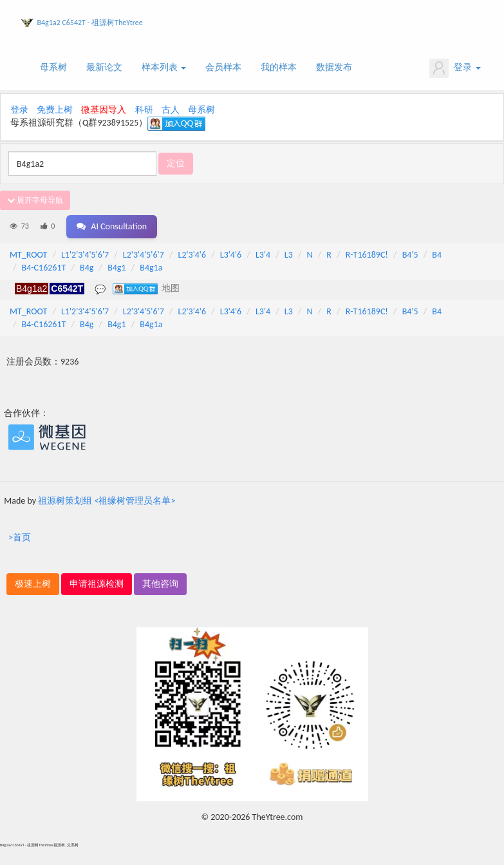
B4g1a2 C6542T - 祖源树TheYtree (90, 23)
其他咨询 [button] (160, 584)
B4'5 (410, 255)
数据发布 (334, 67)
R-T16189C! (367, 255)
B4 (437, 255)
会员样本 (223, 67)
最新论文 (104, 67)
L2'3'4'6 (192, 255)
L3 (289, 255)
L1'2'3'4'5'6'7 (85, 255)
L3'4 (263, 255)
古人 (171, 110)
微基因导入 (104, 110)
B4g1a (151, 268)
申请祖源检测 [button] (97, 584)
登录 (455, 68)
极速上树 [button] (33, 584)
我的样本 (279, 67)
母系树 (53, 67)
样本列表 (164, 67)
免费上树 (55, 110)
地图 (171, 288)
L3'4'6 (231, 255)
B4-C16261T (44, 268)
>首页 (20, 537)
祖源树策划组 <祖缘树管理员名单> (107, 501)
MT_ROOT (28, 255)
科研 (144, 110)
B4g (87, 268)
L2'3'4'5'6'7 (144, 255)
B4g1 (117, 268)
